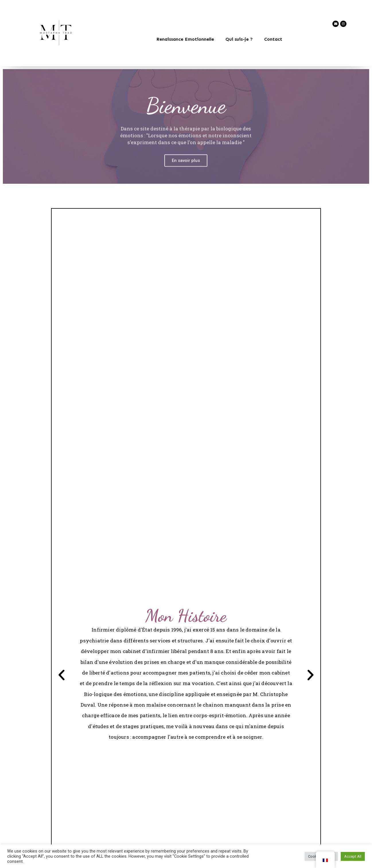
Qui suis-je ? (239, 39)
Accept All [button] (353, 856)
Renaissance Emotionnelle (185, 39)
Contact (273, 39)
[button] (62, 676)
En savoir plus (186, 171)
